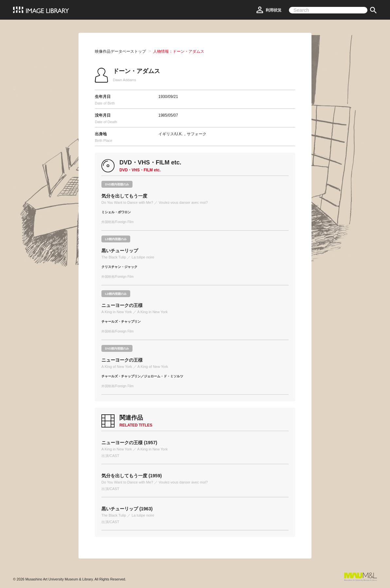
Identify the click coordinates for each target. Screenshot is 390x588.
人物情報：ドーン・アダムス (179, 51)
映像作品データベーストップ (120, 51)
